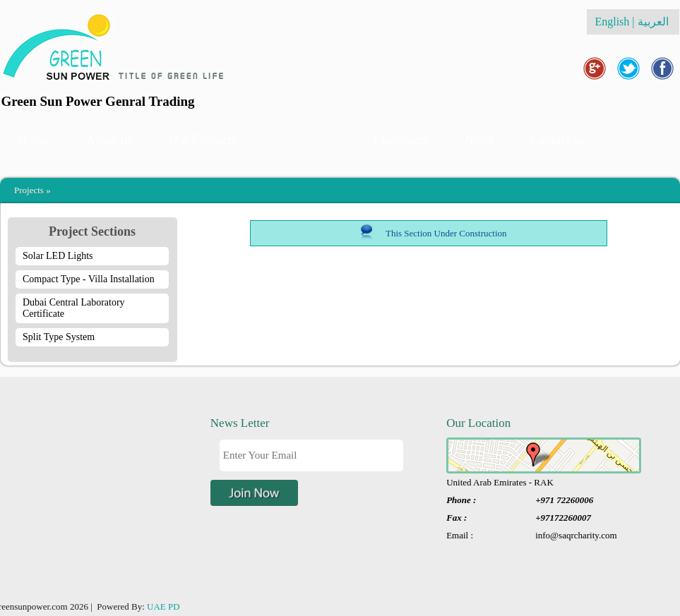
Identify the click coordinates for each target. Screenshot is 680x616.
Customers (401, 140)
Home (34, 140)
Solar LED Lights (58, 256)
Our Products (203, 140)
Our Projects (305, 140)
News (479, 140)
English (612, 22)
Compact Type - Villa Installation (89, 279)
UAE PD (163, 606)
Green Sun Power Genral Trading (98, 101)
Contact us (557, 140)
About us (109, 140)
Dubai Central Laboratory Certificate (74, 308)
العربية (655, 22)
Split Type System (59, 337)
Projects (29, 190)
